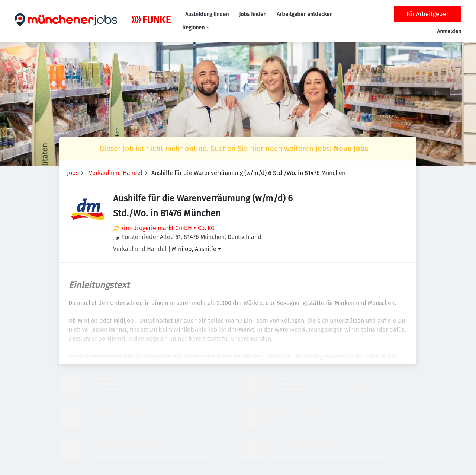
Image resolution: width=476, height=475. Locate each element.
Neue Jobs (351, 149)
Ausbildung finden (207, 14)
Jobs (73, 173)
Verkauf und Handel (116, 173)
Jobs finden (253, 14)
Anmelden (449, 31)
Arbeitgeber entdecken (305, 14)
